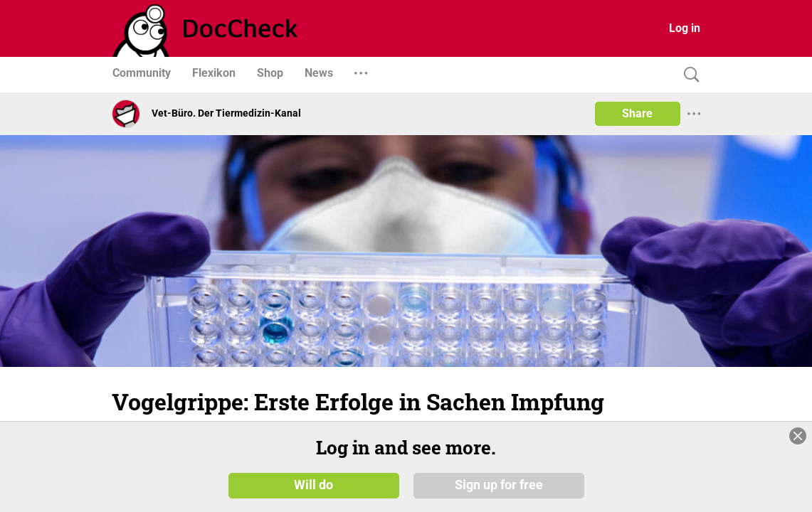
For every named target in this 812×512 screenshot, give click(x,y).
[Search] (688, 75)
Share (637, 113)
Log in (685, 28)
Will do (313, 485)
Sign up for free (499, 485)
